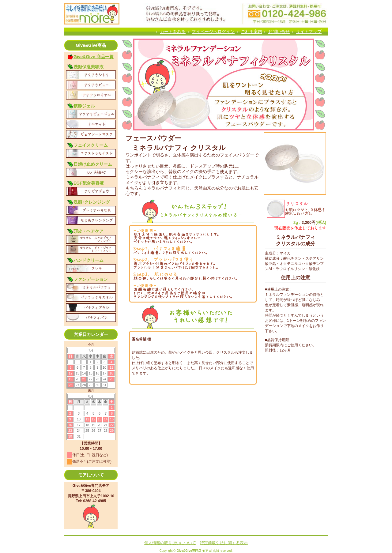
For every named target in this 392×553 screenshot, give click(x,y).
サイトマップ (309, 32)
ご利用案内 (251, 32)
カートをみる (173, 32)
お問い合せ (279, 32)
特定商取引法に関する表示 (224, 543)
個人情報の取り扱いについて (170, 543)
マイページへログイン (213, 32)
